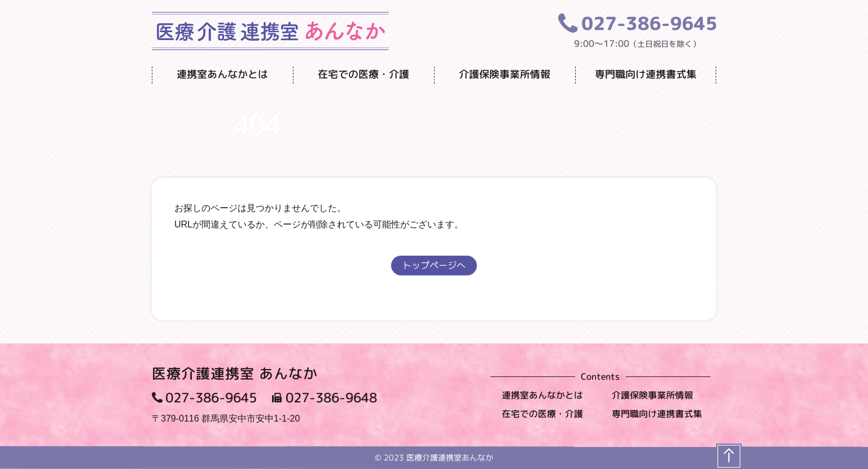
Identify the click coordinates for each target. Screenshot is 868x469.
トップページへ (434, 265)
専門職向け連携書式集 (646, 74)
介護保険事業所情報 (505, 74)
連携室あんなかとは (222, 74)
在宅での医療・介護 (363, 74)
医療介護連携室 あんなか (235, 373)
